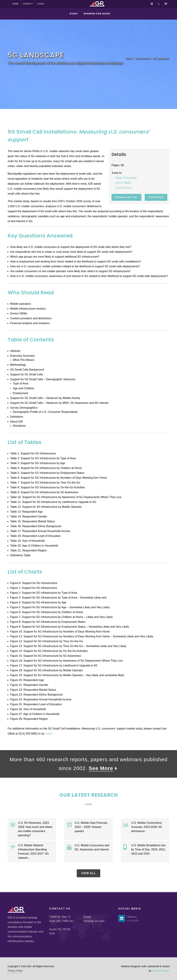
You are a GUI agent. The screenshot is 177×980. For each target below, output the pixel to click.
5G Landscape (161, 58)
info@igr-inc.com (94, 921)
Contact (28, 4)
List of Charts (123, 188)
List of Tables (123, 183)
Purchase (156, 197)
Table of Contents (126, 178)
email (48, 734)
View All (88, 873)
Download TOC (126, 197)
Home (15, 4)
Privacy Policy (15, 971)
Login (42, 4)
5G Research (143, 58)
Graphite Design (161, 971)
